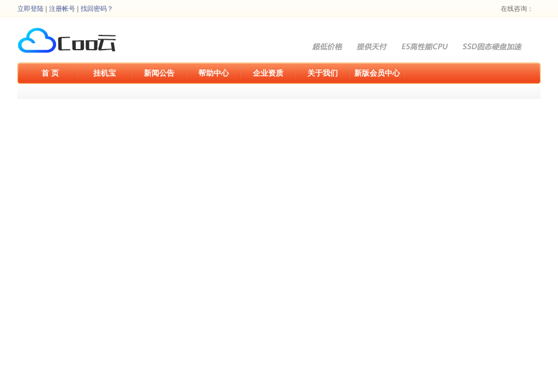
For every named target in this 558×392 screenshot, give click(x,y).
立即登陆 (31, 9)
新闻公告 (159, 73)
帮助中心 (214, 73)
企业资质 (268, 73)
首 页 (50, 73)
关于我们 (323, 73)
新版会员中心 (377, 73)
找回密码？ (97, 9)
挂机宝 (105, 73)
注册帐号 (62, 9)
